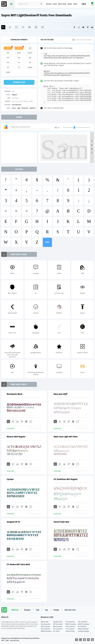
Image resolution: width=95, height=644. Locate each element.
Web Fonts (15, 610)
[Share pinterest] (88, 27)
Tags (46, 610)
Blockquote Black (15, 394)
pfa (19, 58)
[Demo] (16, 27)
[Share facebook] (74, 27)
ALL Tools (56, 631)
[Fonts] (43, 27)
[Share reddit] (79, 27)
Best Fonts (62, 4)
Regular (14, 95)
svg (30, 48)
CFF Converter (45, 629)
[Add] (3, 27)
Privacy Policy (70, 631)
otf (8, 58)
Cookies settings (83, 631)
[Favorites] (10, 27)
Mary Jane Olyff (61, 394)
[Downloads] (17, 421)
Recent (49, 4)
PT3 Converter (70, 627)
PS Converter (82, 627)
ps (19, 63)
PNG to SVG (45, 622)
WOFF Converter (71, 624)
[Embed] (26, 421)
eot (8, 53)
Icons (55, 4)
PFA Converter (45, 627)
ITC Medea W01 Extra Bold (18, 564)
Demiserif (25, 108)
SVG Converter (46, 624)
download (19, 82)
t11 (19, 67)
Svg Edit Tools (58, 622)
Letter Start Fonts (70, 610)
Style (38, 610)
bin (30, 58)
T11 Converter (70, 629)
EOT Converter (58, 624)
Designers (27, 610)
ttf (8, 48)
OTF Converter (83, 622)
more (47, 242)
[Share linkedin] (92, 27)
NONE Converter (46, 631)
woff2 (30, 53)
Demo (70, 4)
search (41, 4)
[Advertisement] (20, 147)
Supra (14, 108)
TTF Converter (70, 622)
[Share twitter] (83, 27)
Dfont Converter (83, 629)
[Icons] (36, 27)
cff (30, 63)
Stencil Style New (61, 522)
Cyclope (10, 479)
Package (56, 610)
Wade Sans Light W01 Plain (66, 437)
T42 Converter (58, 629)
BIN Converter (58, 627)
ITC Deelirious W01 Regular (66, 479)
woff (19, 53)
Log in (84, 4)
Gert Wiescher (17, 105)
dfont (30, 67)
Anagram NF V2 (13, 522)
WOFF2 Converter (84, 624)
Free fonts (4, 4)
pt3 (8, 63)
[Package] (30, 27)
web (19, 48)
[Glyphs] (23, 27)
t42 (8, 67)
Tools (75, 4)
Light (19, 108)
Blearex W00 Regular (16, 437)
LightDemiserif (34, 108)
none (8, 72)
